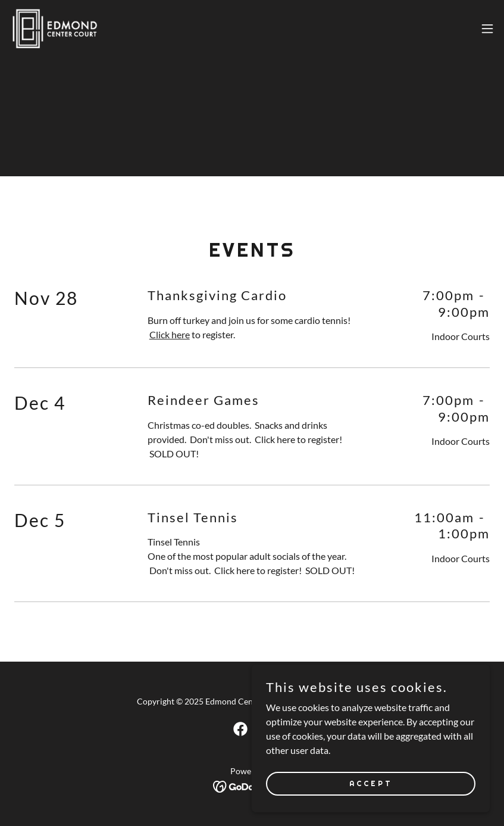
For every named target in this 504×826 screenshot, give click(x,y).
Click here (170, 334)
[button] (487, 29)
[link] (55, 29)
